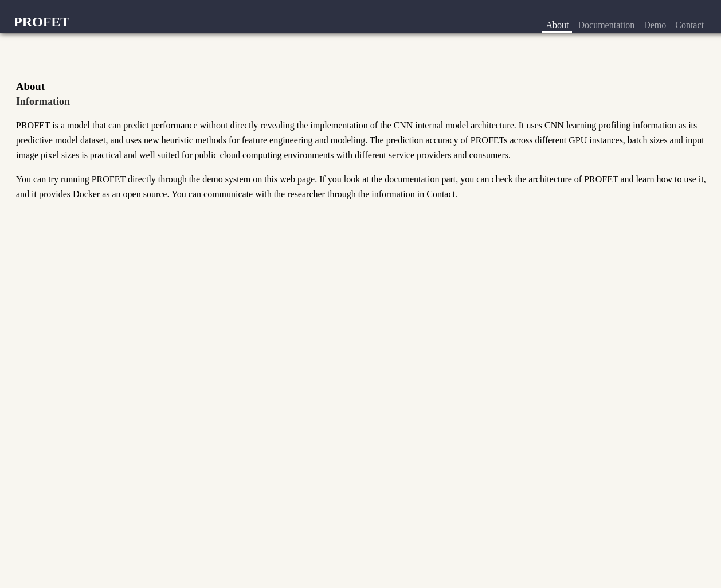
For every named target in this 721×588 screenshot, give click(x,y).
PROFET (42, 22)
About (557, 25)
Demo (655, 25)
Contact (689, 25)
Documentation (606, 25)
